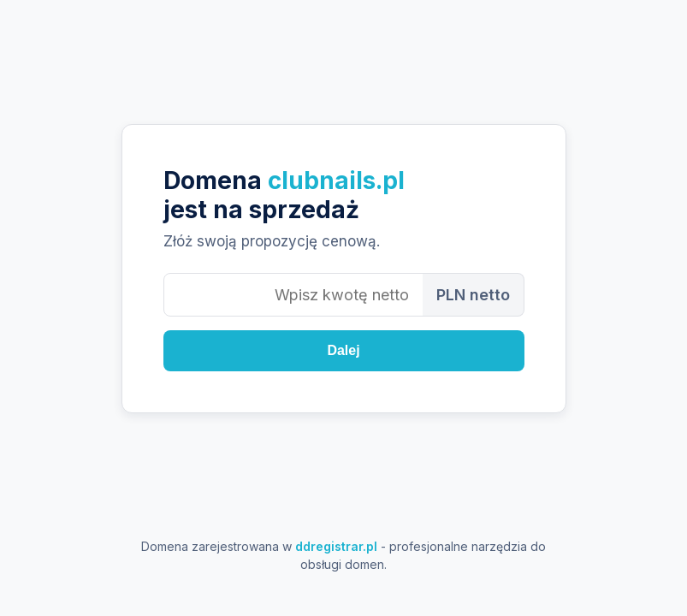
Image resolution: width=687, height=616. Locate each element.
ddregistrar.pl (336, 546)
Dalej (343, 350)
